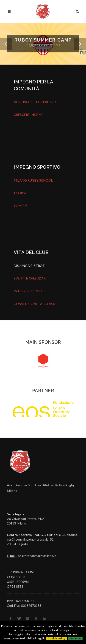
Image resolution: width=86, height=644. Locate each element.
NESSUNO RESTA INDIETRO (35, 102)
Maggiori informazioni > (43, 45)
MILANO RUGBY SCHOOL (33, 180)
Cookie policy (56, 638)
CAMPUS (21, 206)
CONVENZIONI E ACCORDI (35, 304)
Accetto (75, 638)
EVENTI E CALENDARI (30, 278)
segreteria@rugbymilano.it (37, 556)
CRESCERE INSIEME (29, 115)
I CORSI (20, 193)
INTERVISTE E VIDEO (30, 291)
